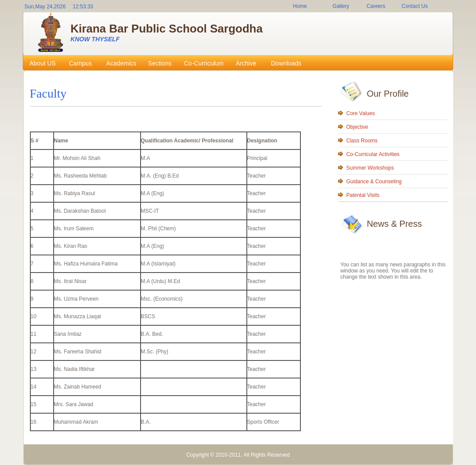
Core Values (361, 113)
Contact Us (415, 6)
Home (300, 6)
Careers (376, 6)
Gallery (341, 6)
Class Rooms (362, 141)
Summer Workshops (370, 168)
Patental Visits (363, 195)
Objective (357, 127)
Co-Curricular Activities (373, 154)
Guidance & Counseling (374, 182)
